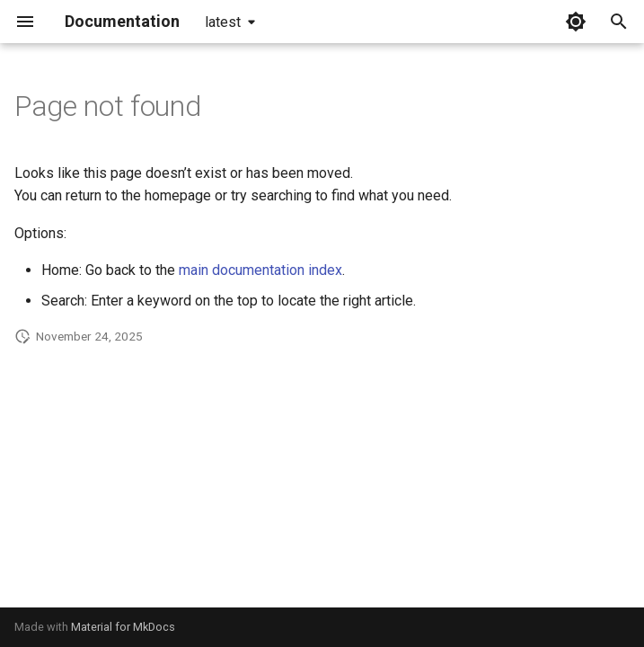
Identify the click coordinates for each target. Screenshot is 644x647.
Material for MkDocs (123, 627)
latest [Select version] (223, 22)
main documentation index (260, 270)
